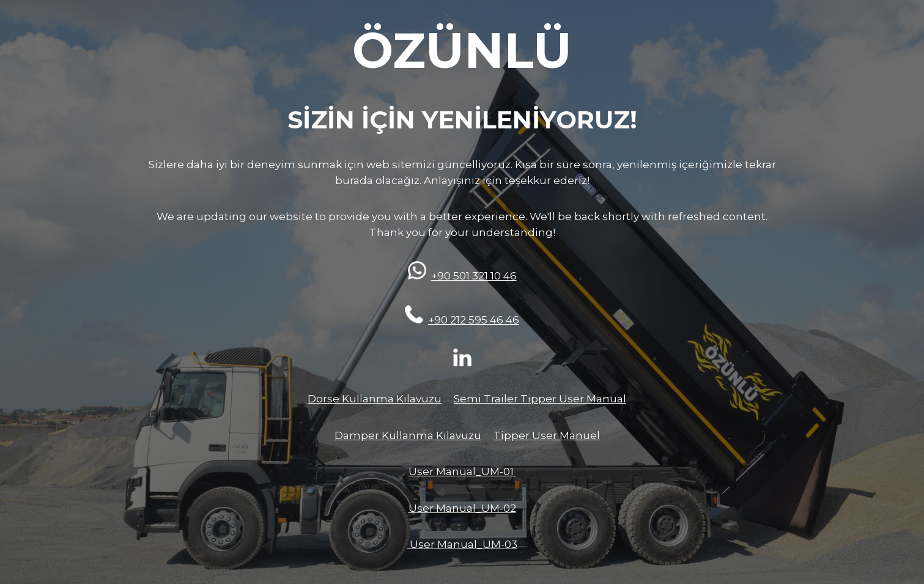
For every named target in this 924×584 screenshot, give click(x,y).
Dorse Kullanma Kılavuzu (375, 399)
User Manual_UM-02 (462, 508)
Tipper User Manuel (547, 435)
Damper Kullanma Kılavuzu (408, 435)
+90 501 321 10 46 (474, 276)
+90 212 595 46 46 (474, 320)
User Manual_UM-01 (462, 471)
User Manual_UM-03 (462, 544)
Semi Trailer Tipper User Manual (540, 399)
